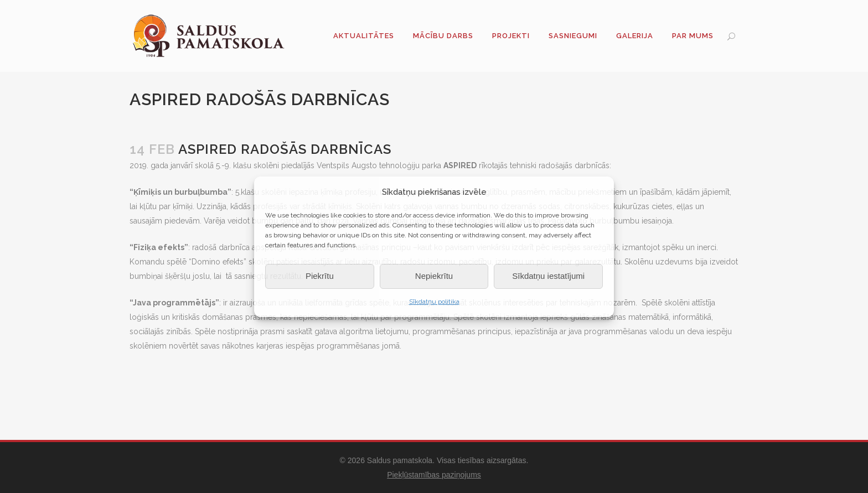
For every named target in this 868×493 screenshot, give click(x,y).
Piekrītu (320, 276)
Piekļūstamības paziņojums (434, 475)
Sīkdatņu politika (434, 302)
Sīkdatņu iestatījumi (548, 276)
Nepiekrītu (434, 276)
